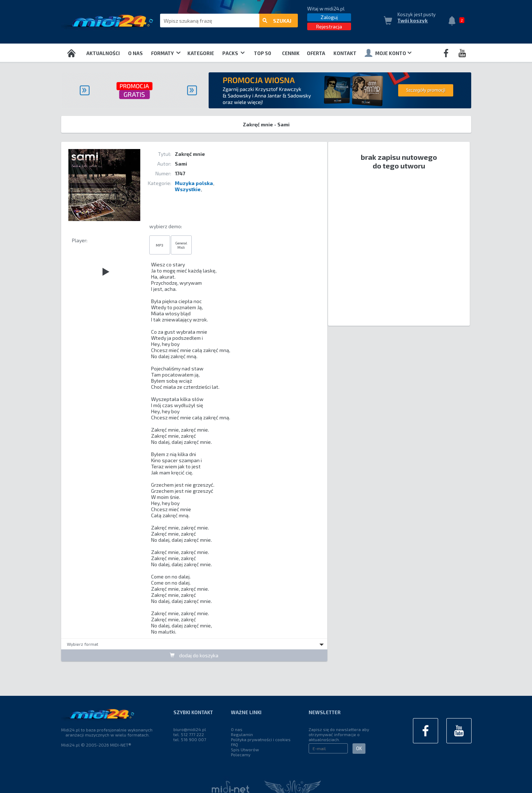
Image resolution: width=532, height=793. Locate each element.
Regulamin (242, 734)
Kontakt (345, 53)
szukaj (277, 21)
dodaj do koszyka (194, 655)
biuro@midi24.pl (190, 729)
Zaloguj (329, 17)
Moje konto (388, 53)
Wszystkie (188, 189)
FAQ (235, 744)
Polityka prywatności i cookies (261, 739)
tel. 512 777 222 (189, 734)
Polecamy (241, 754)
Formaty (166, 53)
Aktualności (103, 53)
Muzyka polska (194, 183)
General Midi (181, 245)
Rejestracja (329, 26)
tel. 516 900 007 (190, 739)
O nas (135, 53)
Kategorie (201, 53)
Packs (233, 53)
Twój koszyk (413, 21)
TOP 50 (263, 53)
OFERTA (316, 53)
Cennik (291, 53)
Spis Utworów (245, 749)
